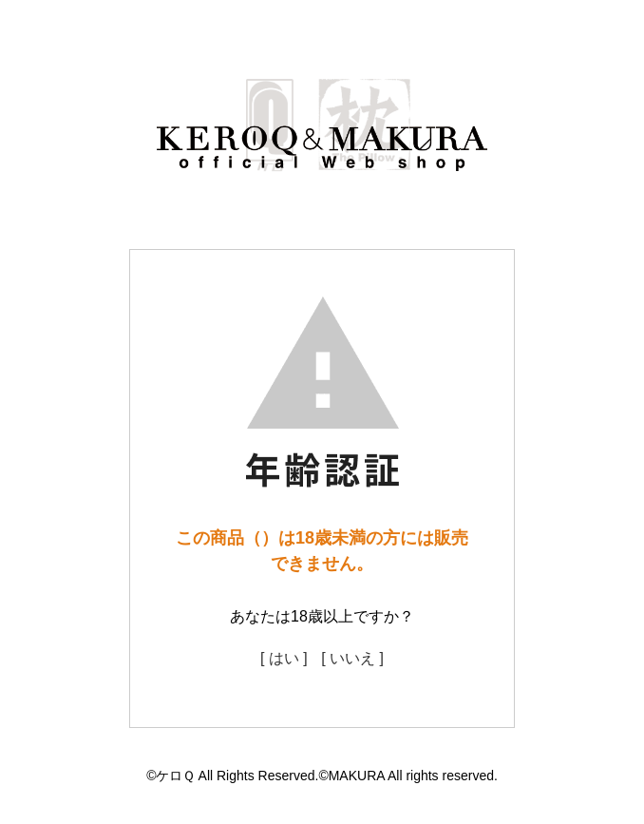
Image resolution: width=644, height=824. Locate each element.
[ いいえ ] (352, 658)
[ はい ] (284, 658)
